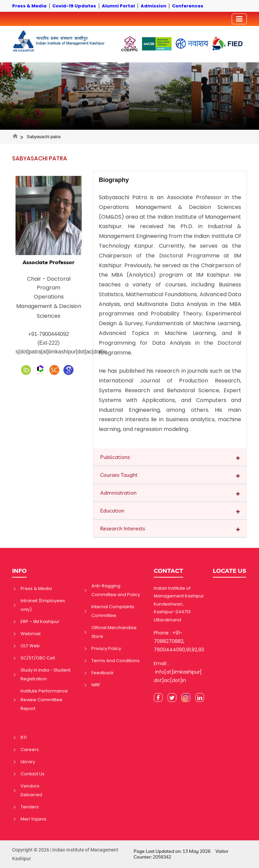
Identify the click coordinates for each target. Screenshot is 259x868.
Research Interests (123, 528)
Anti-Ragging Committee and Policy (116, 590)
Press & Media (36, 588)
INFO (19, 571)
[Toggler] (239, 19)
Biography (114, 180)
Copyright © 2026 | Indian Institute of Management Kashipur (65, 854)
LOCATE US (229, 571)
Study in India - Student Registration (46, 674)
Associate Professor (49, 262)
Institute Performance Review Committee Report (44, 700)
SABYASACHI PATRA (40, 158)
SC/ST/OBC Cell (38, 658)
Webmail (31, 634)
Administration (118, 493)
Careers (30, 750)
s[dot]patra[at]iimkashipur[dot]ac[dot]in (61, 352)
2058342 (162, 857)
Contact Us (33, 774)
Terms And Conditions (116, 661)
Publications (115, 457)
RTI (24, 737)
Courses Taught (119, 475)
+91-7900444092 (48, 334)
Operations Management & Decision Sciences (49, 306)
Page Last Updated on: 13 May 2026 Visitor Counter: (181, 854)
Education (112, 510)
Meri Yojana (33, 819)
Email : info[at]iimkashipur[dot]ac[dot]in (178, 672)
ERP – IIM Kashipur (40, 622)
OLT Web (30, 646)
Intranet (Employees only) (43, 605)
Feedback (103, 673)
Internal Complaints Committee (113, 611)
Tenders (30, 807)
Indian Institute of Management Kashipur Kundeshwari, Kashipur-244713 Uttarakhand (179, 604)
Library (28, 762)
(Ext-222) (49, 343)
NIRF (96, 685)
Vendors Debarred (31, 790)
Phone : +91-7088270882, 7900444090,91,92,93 (179, 641)
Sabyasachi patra (44, 137)
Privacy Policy (106, 648)
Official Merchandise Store (114, 632)
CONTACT (168, 571)
